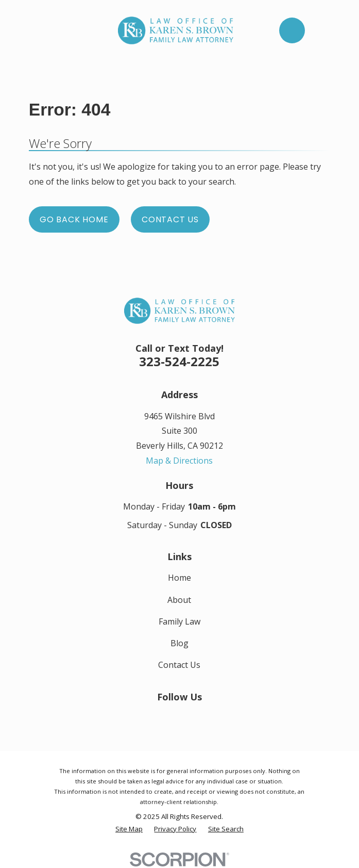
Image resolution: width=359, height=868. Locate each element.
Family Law (179, 621)
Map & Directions (179, 461)
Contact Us (170, 219)
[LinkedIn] (179, 716)
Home (179, 578)
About (179, 600)
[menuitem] (129, 829)
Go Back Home (74, 219)
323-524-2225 (179, 361)
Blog (179, 643)
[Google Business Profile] (202, 716)
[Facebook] (157, 716)
